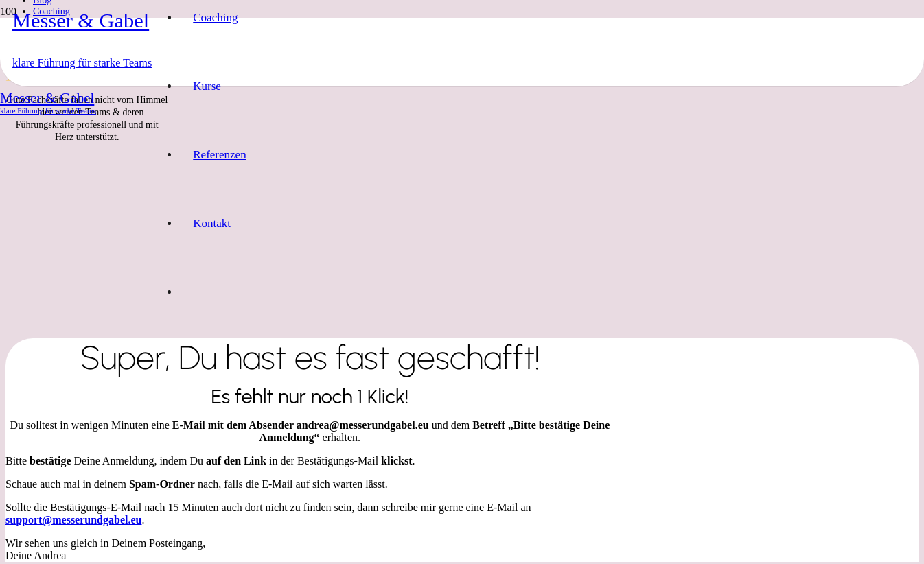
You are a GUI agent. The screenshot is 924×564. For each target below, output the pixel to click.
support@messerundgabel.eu (73, 520)
